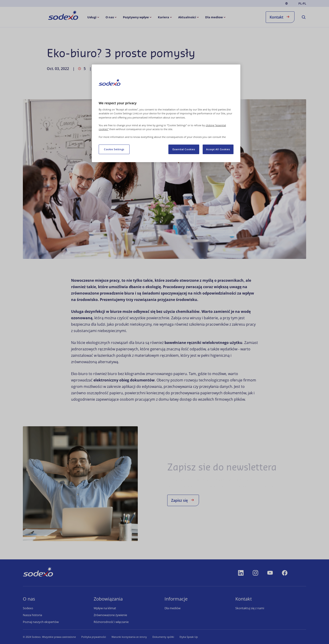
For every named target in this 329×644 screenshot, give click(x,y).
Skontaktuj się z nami (250, 608)
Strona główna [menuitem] (50, 16)
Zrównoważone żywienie (110, 615)
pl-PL (302, 4)
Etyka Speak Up (189, 637)
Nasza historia (32, 615)
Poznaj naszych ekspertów (41, 622)
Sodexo (28, 608)
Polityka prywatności (94, 637)
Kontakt (280, 17)
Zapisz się (183, 500)
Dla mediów (172, 608)
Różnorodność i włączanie (111, 622)
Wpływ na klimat (105, 608)
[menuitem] (94, 17)
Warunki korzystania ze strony (129, 637)
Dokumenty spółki (163, 637)
